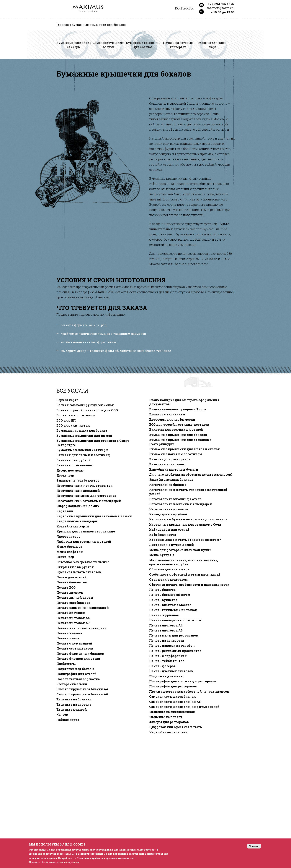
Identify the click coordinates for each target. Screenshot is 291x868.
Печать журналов (164, 615)
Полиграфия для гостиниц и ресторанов (183, 681)
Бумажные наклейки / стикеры (82, 450)
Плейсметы (66, 664)
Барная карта (67, 400)
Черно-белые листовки (168, 732)
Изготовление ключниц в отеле (175, 499)
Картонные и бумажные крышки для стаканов (188, 519)
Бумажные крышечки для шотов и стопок (184, 449)
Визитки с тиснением (74, 465)
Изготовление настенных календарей (181, 504)
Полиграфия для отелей (76, 674)
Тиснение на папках (166, 717)
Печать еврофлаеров (73, 603)
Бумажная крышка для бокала (82, 430)
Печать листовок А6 (166, 630)
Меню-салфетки (70, 552)
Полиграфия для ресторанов (173, 686)
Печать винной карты (75, 597)
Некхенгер (65, 557)
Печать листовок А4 (166, 625)
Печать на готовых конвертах (81, 628)
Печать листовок (71, 613)
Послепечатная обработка (78, 679)
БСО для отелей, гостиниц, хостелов (179, 425)
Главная (63, 25)
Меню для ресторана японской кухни (180, 550)
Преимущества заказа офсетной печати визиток (189, 692)
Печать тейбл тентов (167, 661)
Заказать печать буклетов (78, 480)
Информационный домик (78, 506)
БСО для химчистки (73, 425)
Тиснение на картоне (74, 705)
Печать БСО (66, 587)
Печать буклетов (163, 600)
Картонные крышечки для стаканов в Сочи (185, 524)
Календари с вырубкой (168, 514)
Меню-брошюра (69, 547)
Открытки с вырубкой (75, 567)
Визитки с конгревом (167, 464)
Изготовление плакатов (169, 509)
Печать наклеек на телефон (172, 646)
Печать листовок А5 (73, 618)
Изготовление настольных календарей (89, 501)
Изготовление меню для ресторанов (86, 496)
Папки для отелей (71, 577)
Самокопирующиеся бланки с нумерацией (184, 707)
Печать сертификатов (75, 648)
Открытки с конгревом (168, 579)
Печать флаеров (162, 666)
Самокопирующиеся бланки (173, 697)
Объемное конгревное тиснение (83, 562)
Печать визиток (70, 592)
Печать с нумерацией (74, 643)
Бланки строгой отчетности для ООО (87, 410)
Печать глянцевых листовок (173, 610)
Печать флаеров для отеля (78, 659)
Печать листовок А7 (73, 623)
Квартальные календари (77, 521)
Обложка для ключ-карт (169, 569)
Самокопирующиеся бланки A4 (82, 689)
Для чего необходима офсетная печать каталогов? (191, 475)
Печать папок (68, 638)
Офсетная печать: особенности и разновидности (189, 585)
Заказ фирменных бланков (171, 480)
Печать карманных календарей (83, 608)
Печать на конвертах (167, 641)
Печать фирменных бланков (80, 654)
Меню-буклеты (162, 555)
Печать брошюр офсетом (170, 595)
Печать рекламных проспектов (175, 651)
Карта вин (65, 511)
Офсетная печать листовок (79, 572)
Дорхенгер (65, 475)
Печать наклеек (70, 633)
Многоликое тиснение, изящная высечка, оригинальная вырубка (184, 562)
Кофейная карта (163, 535)
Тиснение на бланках (74, 699)
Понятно (254, 846)
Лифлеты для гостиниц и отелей (84, 542)
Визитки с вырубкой (73, 460)
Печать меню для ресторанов (174, 635)
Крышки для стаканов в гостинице (86, 531)
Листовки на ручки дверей (172, 545)
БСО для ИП (66, 420)
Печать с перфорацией (168, 656)
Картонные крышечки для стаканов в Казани (94, 516)
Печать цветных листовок (171, 671)
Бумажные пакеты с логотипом (176, 454)
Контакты (184, 8)
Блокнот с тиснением (167, 414)
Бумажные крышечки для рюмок (84, 436)
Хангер (62, 715)
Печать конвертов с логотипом (175, 620)
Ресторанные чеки (72, 684)
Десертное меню (70, 470)
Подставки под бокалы (75, 669)
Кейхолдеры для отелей (169, 529)
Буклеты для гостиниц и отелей (176, 430)
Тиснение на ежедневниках (172, 712)
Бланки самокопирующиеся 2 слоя (85, 405)
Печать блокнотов (72, 582)
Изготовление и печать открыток (84, 486)
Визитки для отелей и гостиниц (83, 455)
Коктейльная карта (73, 526)
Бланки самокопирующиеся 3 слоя (178, 409)
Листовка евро (68, 537)
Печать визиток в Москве (170, 605)
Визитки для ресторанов (170, 459)
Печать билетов (162, 590)
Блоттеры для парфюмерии (172, 420)
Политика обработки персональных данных (54, 862)
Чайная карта (68, 720)
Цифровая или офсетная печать (176, 727)
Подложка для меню (166, 676)
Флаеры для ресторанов (169, 722)
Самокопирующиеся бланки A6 (82, 694)
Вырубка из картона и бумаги (174, 469)
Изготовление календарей (78, 491)
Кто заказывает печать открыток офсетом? (185, 540)
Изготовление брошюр (168, 485)
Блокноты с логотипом (76, 415)
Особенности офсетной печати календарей (185, 574)
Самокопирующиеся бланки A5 (175, 702)
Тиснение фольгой (72, 710)
